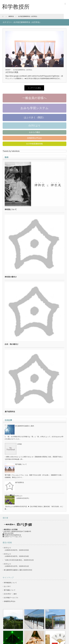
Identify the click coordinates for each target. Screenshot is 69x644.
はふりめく (7, 586)
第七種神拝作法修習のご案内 (25, 426)
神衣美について (11, 209)
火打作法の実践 (12, 72)
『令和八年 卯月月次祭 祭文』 (14, 560)
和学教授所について (10, 583)
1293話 (19, 444)
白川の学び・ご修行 (10, 594)
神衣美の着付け (11, 277)
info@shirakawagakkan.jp (13, 535)
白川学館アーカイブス (11, 598)
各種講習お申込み (34, 138)
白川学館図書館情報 (34, 144)
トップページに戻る (34, 88)
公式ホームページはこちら (13, 537)
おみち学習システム (34, 108)
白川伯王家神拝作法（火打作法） (23, 70)
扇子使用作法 (10, 412)
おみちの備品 (34, 132)
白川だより (34, 126)
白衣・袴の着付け (12, 344)
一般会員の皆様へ (34, 98)
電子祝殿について (21, 464)
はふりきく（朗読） (34, 117)
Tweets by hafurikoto (11, 151)
